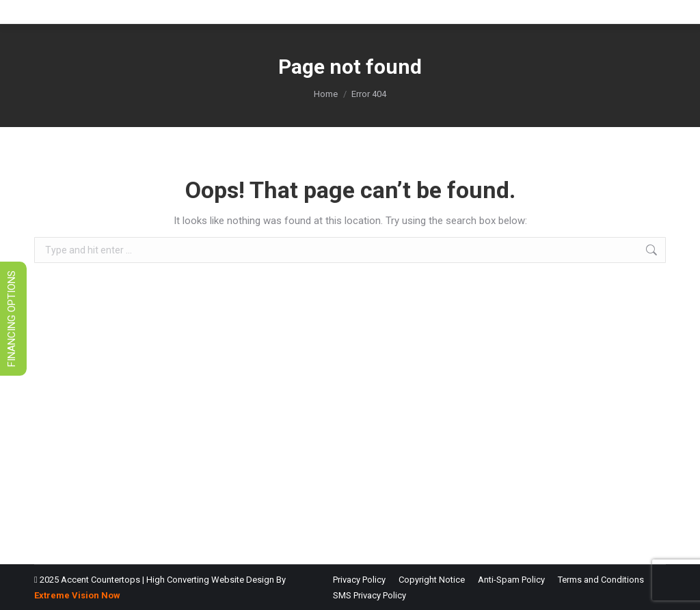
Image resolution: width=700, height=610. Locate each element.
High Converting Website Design (210, 580)
